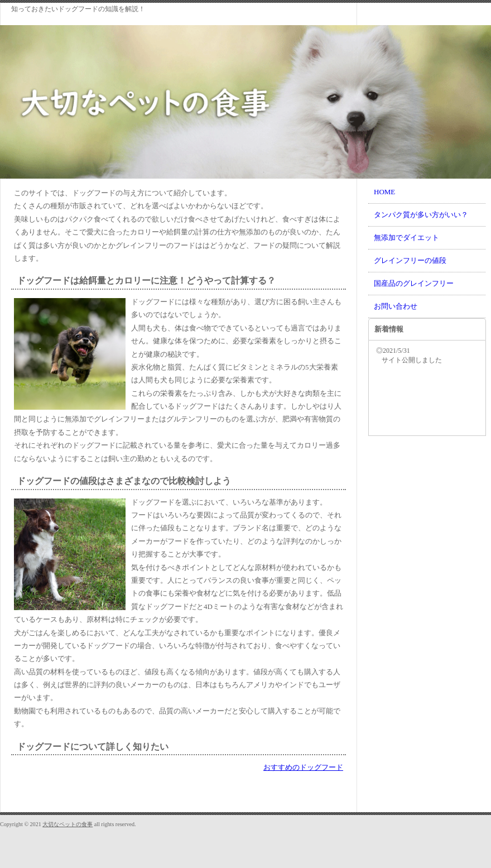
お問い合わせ (396, 306)
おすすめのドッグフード (303, 767)
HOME (384, 192)
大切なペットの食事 (68, 824)
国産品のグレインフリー (414, 283)
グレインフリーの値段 (410, 260)
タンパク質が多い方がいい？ (421, 215)
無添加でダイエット (406, 238)
